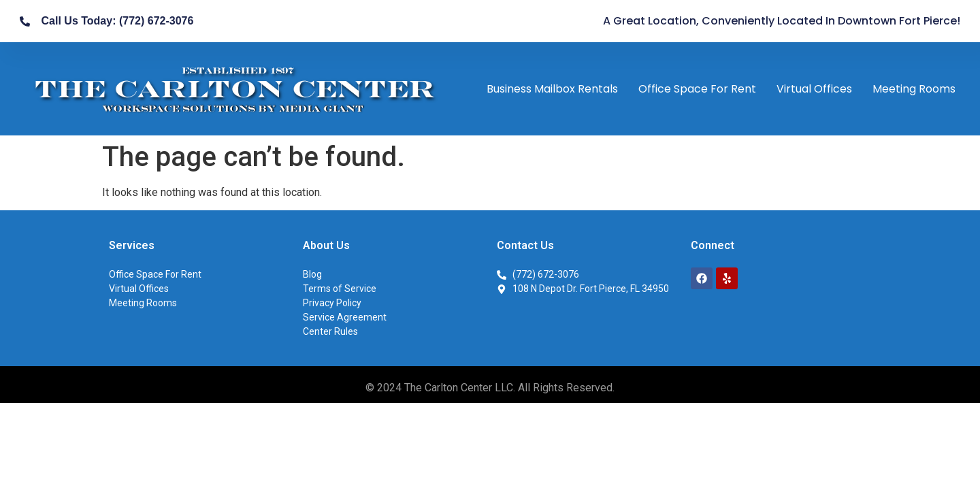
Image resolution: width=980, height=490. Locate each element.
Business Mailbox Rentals (552, 89)
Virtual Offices (814, 89)
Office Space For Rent (697, 89)
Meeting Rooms (914, 89)
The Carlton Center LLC (459, 388)
